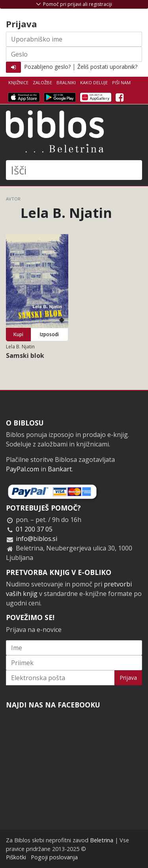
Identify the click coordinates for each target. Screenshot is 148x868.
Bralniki (66, 82)
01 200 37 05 (34, 529)
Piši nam (121, 82)
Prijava (128, 678)
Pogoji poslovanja (54, 857)
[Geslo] (74, 54)
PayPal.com (22, 469)
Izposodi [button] (49, 334)
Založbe (42, 82)
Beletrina (102, 840)
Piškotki (16, 857)
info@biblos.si (37, 539)
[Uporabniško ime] (74, 39)
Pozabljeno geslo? (47, 67)
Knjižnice (18, 82)
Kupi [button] (18, 334)
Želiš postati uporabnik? (107, 67)
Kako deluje (94, 82)
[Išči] (74, 170)
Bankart (60, 469)
